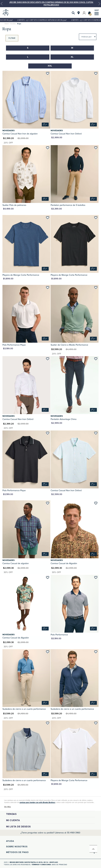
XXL (50, 66)
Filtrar (12, 38)
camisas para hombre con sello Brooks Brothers (37, 802)
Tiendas (11, 814)
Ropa (19, 24)
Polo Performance (59, 635)
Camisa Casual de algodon (16, 563)
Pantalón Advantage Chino (64, 419)
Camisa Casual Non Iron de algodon (20, 134)
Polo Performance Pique (14, 345)
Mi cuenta (13, 820)
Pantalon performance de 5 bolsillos (68, 205)
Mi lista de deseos (18, 827)
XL (72, 57)
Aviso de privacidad (59, 865)
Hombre (13, 24)
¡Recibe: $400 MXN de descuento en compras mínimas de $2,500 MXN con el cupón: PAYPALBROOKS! (51, 4)
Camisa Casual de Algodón (64, 563)
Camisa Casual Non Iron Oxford (66, 134)
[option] (50, 4)
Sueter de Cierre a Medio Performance (69, 345)
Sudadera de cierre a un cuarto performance (24, 709)
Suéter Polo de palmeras (14, 205)
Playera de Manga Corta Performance (21, 275)
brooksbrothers (7, 24)
